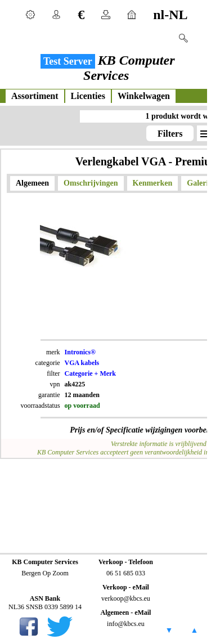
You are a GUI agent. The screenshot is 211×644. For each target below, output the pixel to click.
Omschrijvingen (91, 183)
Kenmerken (153, 183)
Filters (170, 134)
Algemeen (32, 183)
